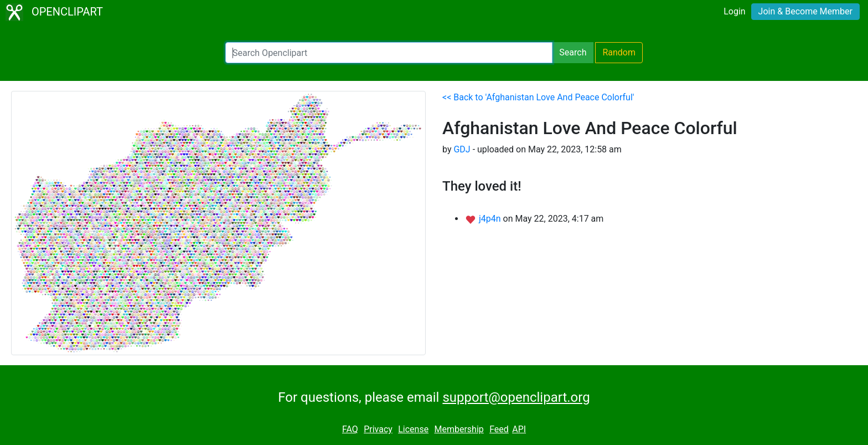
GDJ (462, 149)
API (519, 429)
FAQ (350, 429)
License (413, 429)
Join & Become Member (805, 11)
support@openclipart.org (516, 397)
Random (619, 52)
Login (734, 11)
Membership (459, 429)
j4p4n (491, 219)
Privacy (378, 429)
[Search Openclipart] (389, 53)
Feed (499, 429)
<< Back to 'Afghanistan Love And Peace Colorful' (538, 97)
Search (573, 52)
